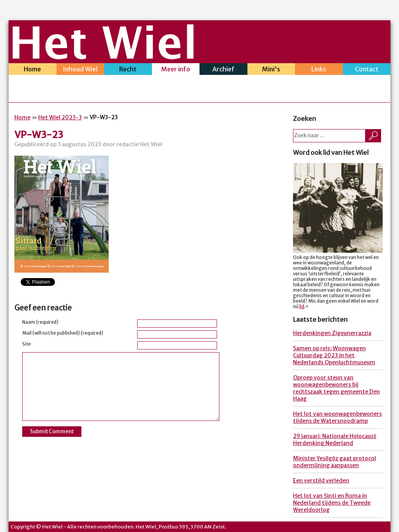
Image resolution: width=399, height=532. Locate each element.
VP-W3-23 (39, 135)
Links (319, 70)
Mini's (271, 70)
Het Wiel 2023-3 (60, 117)
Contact (367, 70)
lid (302, 307)
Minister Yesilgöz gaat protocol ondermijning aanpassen (335, 462)
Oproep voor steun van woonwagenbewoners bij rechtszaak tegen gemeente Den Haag (336, 388)
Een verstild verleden (321, 481)
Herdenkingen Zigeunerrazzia (332, 333)
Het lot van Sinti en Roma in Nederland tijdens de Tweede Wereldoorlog (332, 503)
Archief (223, 70)
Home (33, 70)
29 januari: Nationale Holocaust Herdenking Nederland (335, 440)
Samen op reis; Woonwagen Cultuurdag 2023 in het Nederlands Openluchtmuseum (334, 355)
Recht (128, 70)
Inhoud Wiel (80, 70)
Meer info (176, 70)
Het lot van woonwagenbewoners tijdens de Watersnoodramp (337, 417)
